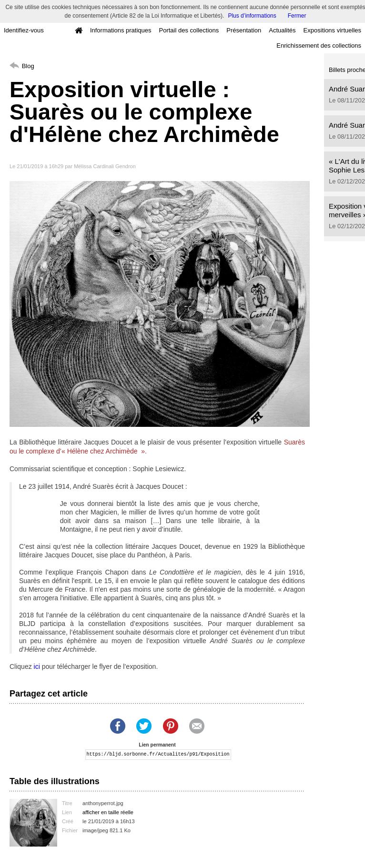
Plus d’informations (252, 16)
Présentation (244, 30)
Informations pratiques (121, 30)
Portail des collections (189, 30)
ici (37, 666)
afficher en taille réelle (108, 812)
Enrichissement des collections (319, 45)
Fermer (297, 16)
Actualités (282, 30)
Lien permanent (157, 745)
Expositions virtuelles (332, 30)
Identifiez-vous (24, 30)
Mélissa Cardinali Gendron (105, 166)
